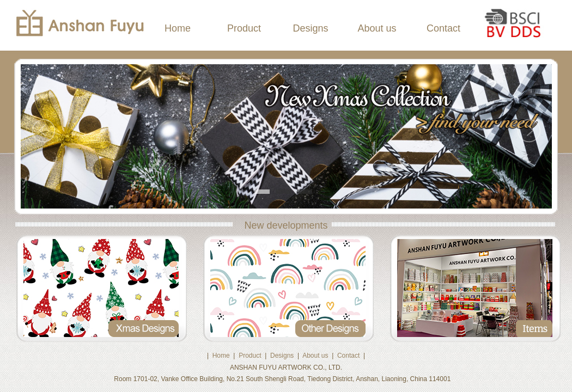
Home (178, 28)
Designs (310, 28)
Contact (443, 28)
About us (377, 28)
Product (244, 28)
